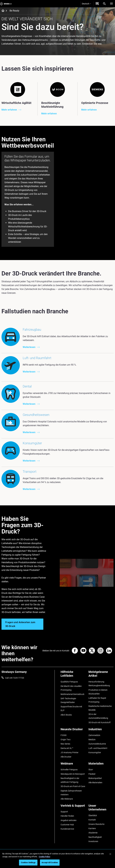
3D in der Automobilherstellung (98, 716)
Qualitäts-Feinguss (69, 682)
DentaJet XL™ (67, 748)
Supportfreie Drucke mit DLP (71, 708)
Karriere (92, 828)
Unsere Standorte (96, 824)
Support (64, 812)
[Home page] (2, 11)
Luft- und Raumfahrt (98, 748)
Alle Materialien (95, 782)
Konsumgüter (95, 752)
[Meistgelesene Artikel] (101, 675)
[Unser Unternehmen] (101, 809)
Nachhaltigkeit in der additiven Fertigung (70, 780)
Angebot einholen (69, 820)
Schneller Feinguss (69, 770)
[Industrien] (101, 730)
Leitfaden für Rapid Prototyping (97, 700)
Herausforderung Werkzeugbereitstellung (99, 684)
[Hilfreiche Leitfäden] (73, 675)
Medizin (92, 740)
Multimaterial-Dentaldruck (72, 694)
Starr (91, 770)
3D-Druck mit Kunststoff (100, 722)
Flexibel (92, 774)
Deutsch (86, 4)
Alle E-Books (66, 715)
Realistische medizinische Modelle (100, 708)
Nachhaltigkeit (95, 837)
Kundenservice (67, 829)
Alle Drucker (66, 757)
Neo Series (65, 744)
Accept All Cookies (50, 862)
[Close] (110, 854)
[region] (57, 859)
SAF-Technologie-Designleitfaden (68, 700)
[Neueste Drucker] (73, 730)
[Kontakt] (97, 4)
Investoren (93, 841)
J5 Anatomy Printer (70, 752)
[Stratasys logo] (6, 4)
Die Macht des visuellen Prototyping (71, 688)
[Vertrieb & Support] (73, 807)
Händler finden (67, 816)
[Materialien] (101, 765)
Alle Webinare (67, 799)
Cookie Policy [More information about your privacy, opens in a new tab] (45, 857)
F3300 (64, 735)
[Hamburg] (111, 4)
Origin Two (66, 740)
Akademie (93, 833)
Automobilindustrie (97, 744)
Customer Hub (67, 825)
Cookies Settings (28, 862)
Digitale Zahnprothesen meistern (71, 793)
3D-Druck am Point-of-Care (73, 786)
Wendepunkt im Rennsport (73, 774)
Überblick (93, 815)
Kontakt (92, 820)
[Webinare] (73, 765)
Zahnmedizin (94, 735)
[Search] (104, 4)
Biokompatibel (95, 778)
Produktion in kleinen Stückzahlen (98, 692)
